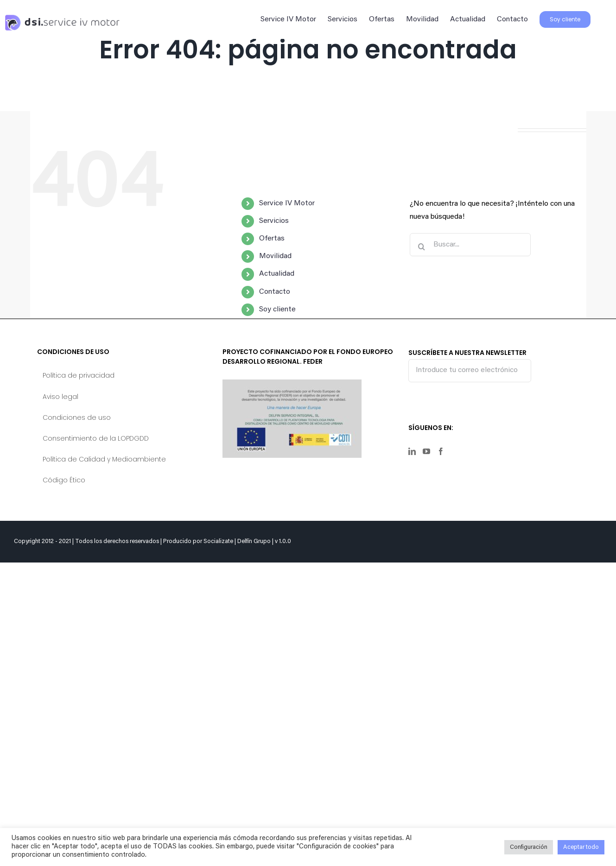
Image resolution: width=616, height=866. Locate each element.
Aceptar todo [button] (581, 847)
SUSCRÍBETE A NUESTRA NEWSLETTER (470, 365)
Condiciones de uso (77, 417)
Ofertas (272, 239)
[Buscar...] (470, 245)
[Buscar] (421, 247)
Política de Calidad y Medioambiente (104, 459)
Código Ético (64, 480)
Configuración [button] (529, 847)
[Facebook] (441, 451)
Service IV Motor (287, 203)
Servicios (274, 221)
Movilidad (275, 256)
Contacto (275, 292)
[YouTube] (426, 451)
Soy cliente (277, 310)
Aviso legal (60, 397)
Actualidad (277, 274)
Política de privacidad (79, 375)
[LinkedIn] (412, 451)
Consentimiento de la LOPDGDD (96, 438)
